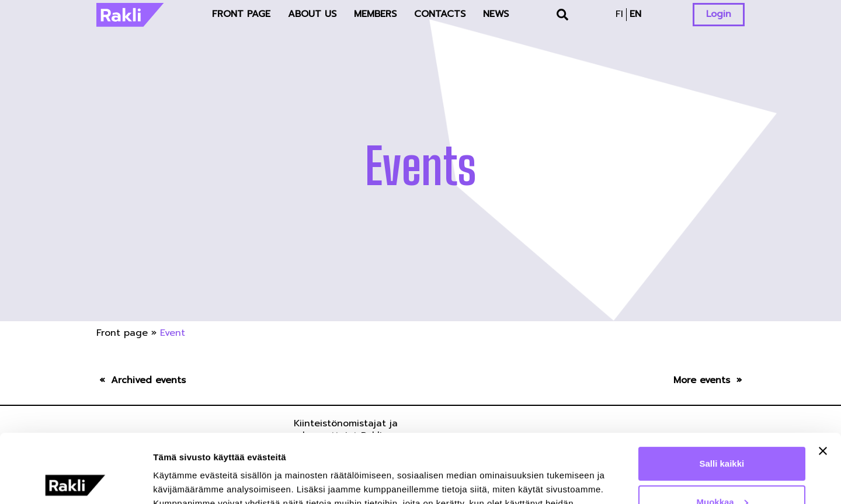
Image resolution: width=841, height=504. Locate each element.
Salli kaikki (722, 395)
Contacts (440, 14)
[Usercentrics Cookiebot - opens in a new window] (76, 481)
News (496, 14)
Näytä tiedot (178, 481)
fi (619, 14)
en (635, 14)
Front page (241, 14)
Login (719, 14)
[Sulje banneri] (823, 383)
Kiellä (722, 472)
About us (312, 14)
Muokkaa (722, 433)
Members (375, 14)
